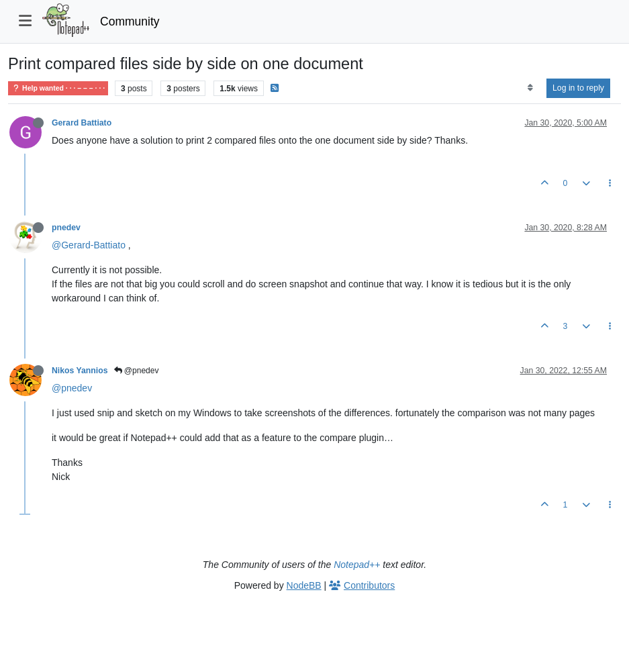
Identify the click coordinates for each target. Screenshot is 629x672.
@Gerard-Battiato (89, 245)
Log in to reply (578, 88)
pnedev (66, 228)
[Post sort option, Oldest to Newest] (530, 88)
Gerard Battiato (82, 123)
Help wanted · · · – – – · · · (58, 88)
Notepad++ (357, 565)
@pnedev (137, 371)
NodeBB (304, 585)
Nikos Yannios (80, 371)
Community (130, 21)
